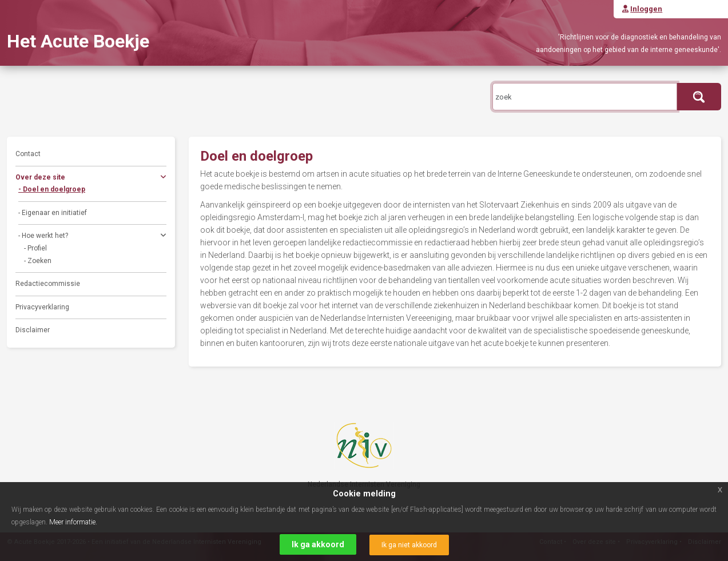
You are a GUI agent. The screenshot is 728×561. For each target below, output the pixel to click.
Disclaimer (33, 330)
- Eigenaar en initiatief (53, 213)
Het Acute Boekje (78, 41)
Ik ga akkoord (318, 544)
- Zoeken (38, 261)
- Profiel (35, 248)
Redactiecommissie (48, 284)
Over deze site (91, 179)
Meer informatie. (73, 522)
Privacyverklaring (42, 307)
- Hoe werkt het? (92, 237)
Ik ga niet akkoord (409, 545)
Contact (28, 154)
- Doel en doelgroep (52, 189)
